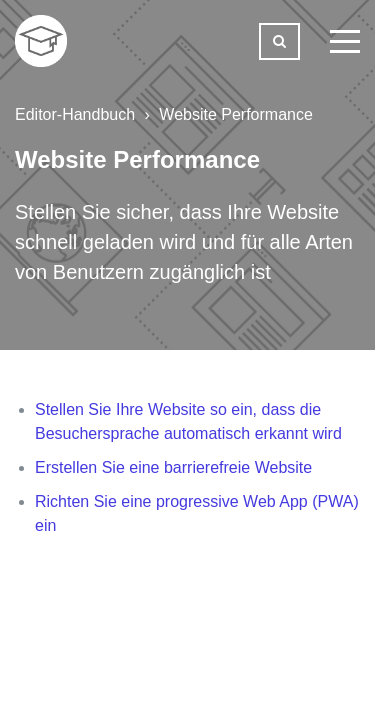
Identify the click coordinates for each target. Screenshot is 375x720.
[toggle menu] (345, 41)
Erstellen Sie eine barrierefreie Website (173, 467)
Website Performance (236, 114)
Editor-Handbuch (75, 114)
